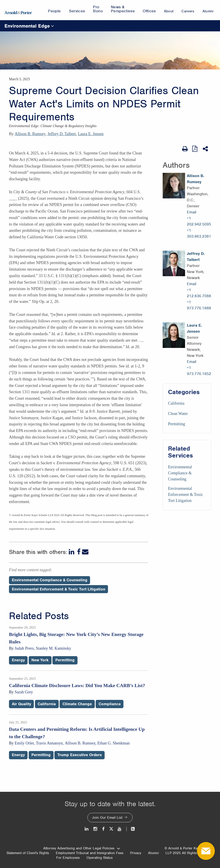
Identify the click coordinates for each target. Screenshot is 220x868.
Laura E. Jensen (91, 134)
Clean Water (178, 414)
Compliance (110, 704)
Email (192, 212)
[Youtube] (120, 829)
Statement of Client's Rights (28, 853)
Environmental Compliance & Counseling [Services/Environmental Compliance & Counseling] (180, 473)
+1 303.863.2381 (199, 233)
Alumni (153, 853)
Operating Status (100, 858)
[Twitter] (111, 829)
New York (40, 660)
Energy (18, 660)
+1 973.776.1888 (199, 305)
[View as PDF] (195, 149)
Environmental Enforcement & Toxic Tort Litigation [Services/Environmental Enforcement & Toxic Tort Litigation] (185, 495)
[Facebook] (79, 552)
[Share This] (206, 149)
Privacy (136, 853)
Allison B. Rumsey (30, 134)
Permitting (177, 424)
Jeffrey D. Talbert (62, 134)
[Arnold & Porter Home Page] (18, 10)
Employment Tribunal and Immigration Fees (90, 853)
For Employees (68, 858)
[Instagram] (96, 829)
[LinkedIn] (72, 552)
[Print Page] (185, 149)
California (176, 403)
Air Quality (22, 704)
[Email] (85, 552)
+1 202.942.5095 (199, 221)
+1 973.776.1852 (199, 371)
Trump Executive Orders (80, 755)
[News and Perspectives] (131, 829)
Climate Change (77, 704)
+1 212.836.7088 (199, 293)
